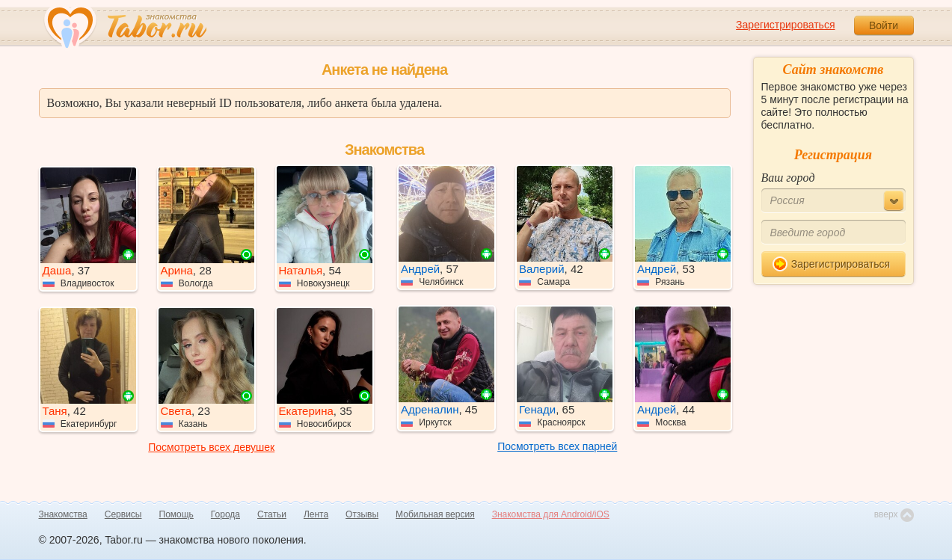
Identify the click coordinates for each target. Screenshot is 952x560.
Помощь (176, 514)
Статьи (272, 514)
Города (225, 514)
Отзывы (362, 514)
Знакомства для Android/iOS (551, 514)
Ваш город (788, 178)
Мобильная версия (435, 514)
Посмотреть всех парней (557, 446)
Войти (884, 25)
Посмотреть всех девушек (211, 447)
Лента (316, 514)
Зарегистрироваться (785, 25)
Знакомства (63, 514)
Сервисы (123, 514)
